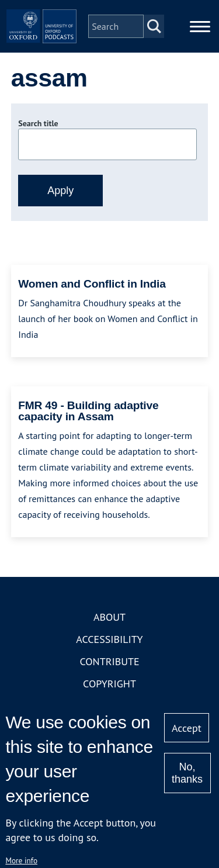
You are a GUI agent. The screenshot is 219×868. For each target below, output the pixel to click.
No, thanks (187, 773)
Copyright (109, 684)
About (109, 617)
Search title (38, 123)
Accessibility (109, 639)
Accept (187, 728)
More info (21, 860)
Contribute (109, 661)
